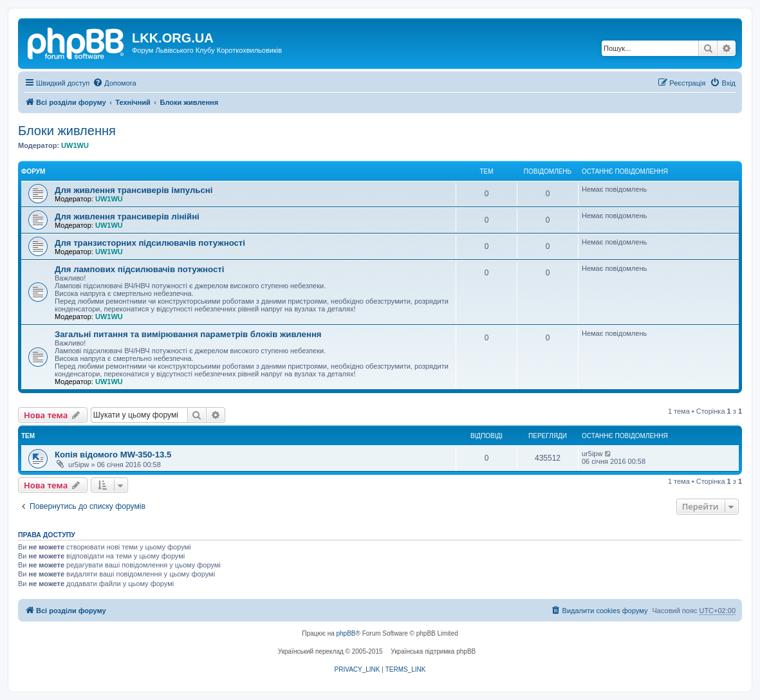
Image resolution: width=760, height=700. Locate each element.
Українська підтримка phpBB (433, 651)
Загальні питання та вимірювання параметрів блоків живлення (188, 334)
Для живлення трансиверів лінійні (127, 216)
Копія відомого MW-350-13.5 (113, 455)
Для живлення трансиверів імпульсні (134, 190)
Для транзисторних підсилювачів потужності (150, 243)
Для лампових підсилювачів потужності (139, 269)
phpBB (346, 633)
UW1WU (75, 145)
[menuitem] (114, 83)
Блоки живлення (67, 131)
